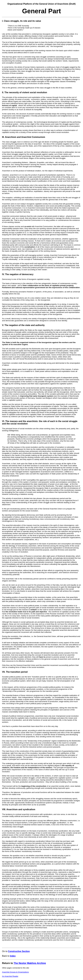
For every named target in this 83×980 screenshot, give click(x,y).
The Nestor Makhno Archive (30, 963)
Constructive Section (19, 951)
